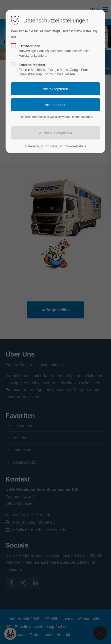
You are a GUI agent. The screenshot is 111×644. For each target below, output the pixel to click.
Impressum (54, 146)
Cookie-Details (75, 146)
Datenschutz (34, 146)
